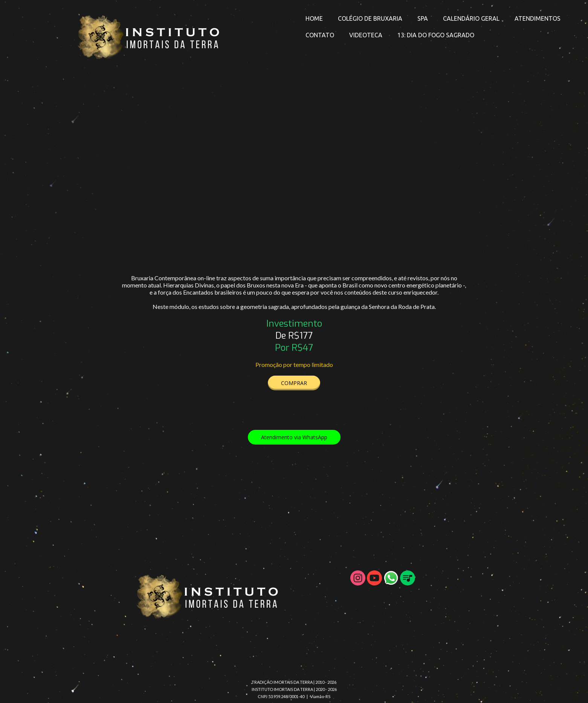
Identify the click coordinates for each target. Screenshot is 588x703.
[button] (294, 383)
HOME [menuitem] (314, 18)
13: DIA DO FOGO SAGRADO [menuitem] (436, 35)
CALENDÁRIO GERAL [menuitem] (471, 18)
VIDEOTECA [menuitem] (366, 35)
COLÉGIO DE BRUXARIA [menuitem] (370, 18)
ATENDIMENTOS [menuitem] (538, 18)
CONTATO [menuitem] (320, 35)
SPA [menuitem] (423, 18)
